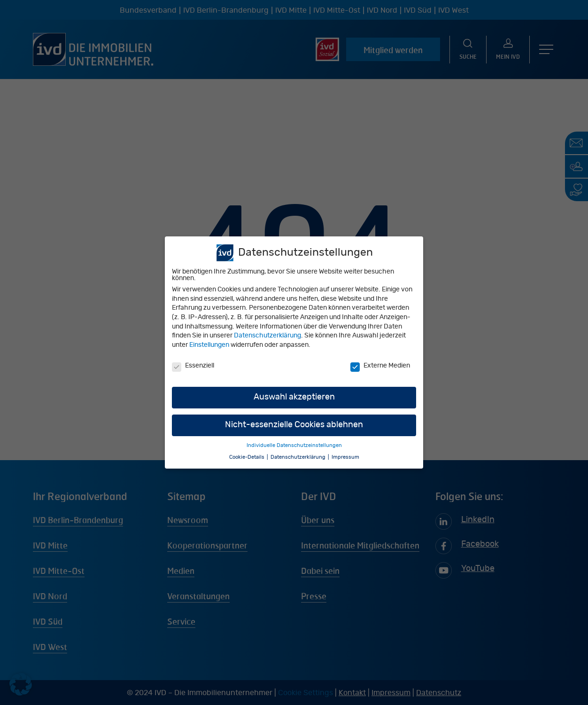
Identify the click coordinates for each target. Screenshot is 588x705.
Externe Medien (380, 367)
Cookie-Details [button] (248, 458)
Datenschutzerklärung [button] (299, 458)
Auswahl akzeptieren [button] (294, 398)
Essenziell (193, 367)
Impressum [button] (345, 458)
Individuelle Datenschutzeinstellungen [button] (294, 446)
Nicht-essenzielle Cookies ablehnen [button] (294, 426)
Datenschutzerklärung (267, 337)
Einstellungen (209, 346)
